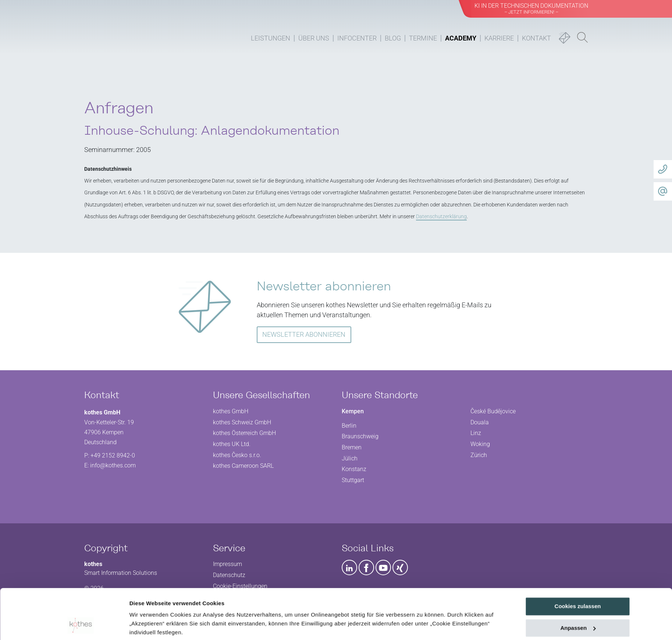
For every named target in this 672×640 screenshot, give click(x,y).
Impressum (208, 605)
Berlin (349, 426)
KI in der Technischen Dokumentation (531, 8)
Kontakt (536, 38)
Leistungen (271, 38)
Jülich (350, 458)
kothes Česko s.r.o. (237, 455)
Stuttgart (353, 480)
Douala (480, 422)
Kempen (353, 411)
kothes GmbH (231, 411)
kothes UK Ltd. (232, 444)
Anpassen (578, 583)
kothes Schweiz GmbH (242, 422)
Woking (480, 444)
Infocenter (357, 38)
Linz (476, 433)
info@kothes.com (113, 465)
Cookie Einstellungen (158, 625)
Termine (423, 38)
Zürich (479, 455)
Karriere (499, 38)
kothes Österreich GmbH (244, 433)
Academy (461, 38)
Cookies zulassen (578, 561)
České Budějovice (493, 411)
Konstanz (354, 469)
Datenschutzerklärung (160, 605)
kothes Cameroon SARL (243, 466)
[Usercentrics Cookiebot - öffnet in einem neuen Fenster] (80, 626)
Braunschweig (360, 436)
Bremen (352, 447)
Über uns (314, 38)
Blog (393, 38)
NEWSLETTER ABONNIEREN (304, 334)
